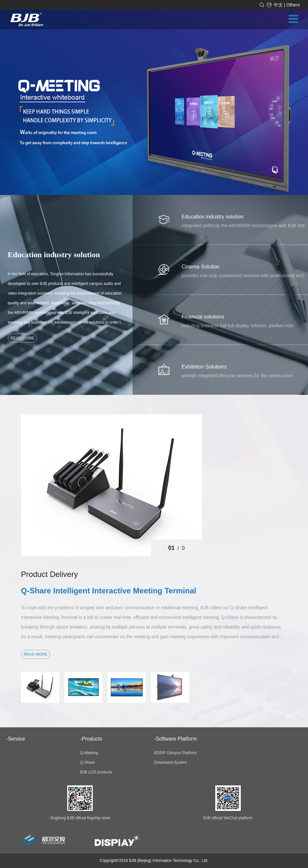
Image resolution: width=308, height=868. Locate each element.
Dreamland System (171, 762)
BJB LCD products (96, 772)
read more (22, 338)
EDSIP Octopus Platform (175, 753)
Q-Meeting (89, 753)
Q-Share (87, 762)
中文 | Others (287, 5)
